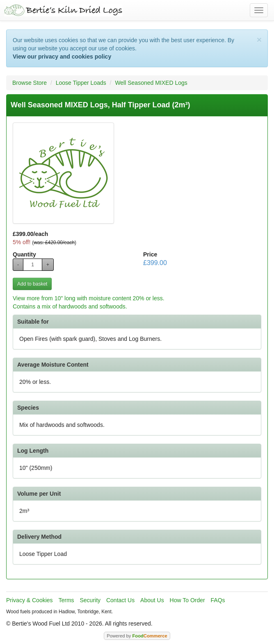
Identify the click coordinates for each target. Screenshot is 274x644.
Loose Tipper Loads (81, 83)
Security (90, 600)
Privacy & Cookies (30, 600)
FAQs (218, 600)
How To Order (187, 600)
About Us (152, 600)
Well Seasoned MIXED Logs (151, 83)
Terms (66, 600)
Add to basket (32, 284)
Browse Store (30, 83)
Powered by (137, 636)
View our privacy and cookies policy (62, 57)
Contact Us (120, 600)
